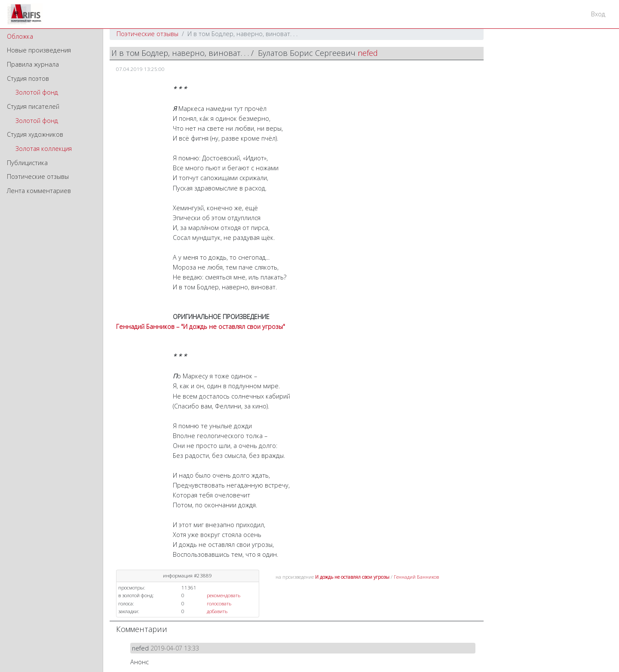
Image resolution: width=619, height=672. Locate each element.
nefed (368, 53)
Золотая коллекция (44, 149)
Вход (598, 14)
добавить (217, 611)
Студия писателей (33, 106)
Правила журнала (33, 64)
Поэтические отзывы (38, 176)
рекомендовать (224, 595)
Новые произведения (39, 50)
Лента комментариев (39, 191)
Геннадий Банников (416, 577)
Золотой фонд (37, 92)
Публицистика (27, 163)
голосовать (219, 603)
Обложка (20, 36)
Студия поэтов (28, 78)
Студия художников (35, 134)
